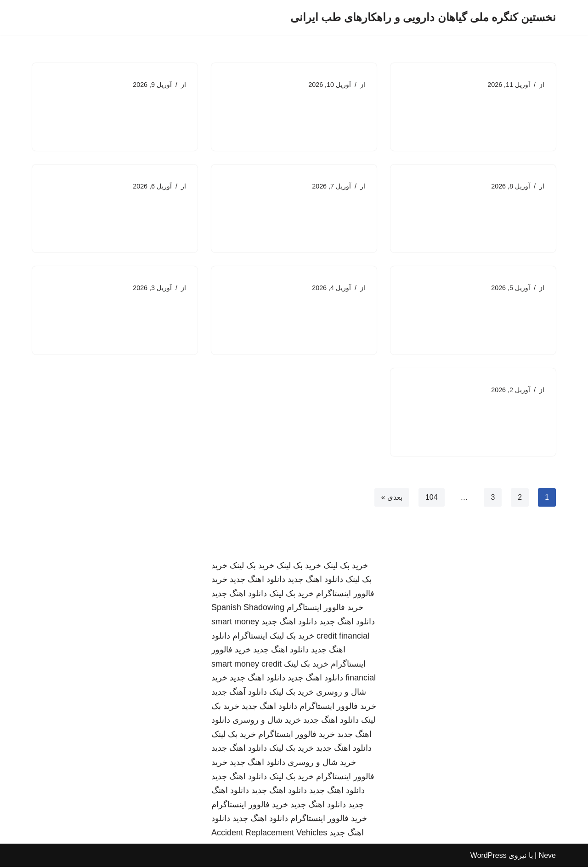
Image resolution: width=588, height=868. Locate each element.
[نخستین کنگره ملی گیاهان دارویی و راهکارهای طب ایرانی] (423, 18)
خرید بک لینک (346, 566)
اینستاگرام (250, 637)
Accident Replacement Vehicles (269, 834)
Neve (547, 856)
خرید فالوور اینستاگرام (325, 609)
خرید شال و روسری (267, 721)
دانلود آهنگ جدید (239, 693)
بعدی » (391, 498)
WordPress (489, 856)
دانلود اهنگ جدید (315, 581)
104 (432, 498)
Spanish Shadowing (248, 609)
